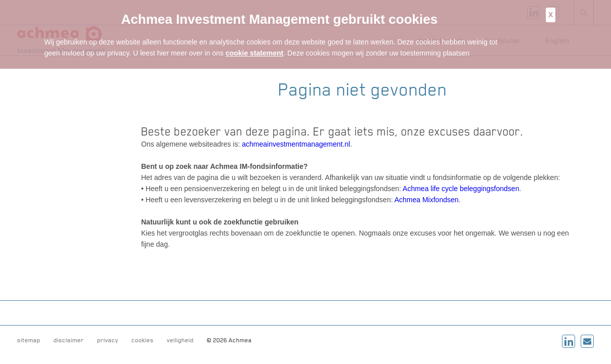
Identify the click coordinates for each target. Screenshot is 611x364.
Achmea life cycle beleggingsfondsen (461, 189)
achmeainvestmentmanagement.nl (296, 144)
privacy (108, 340)
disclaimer (69, 340)
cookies (143, 340)
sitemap (29, 340)
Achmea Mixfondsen (427, 200)
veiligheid (180, 340)
